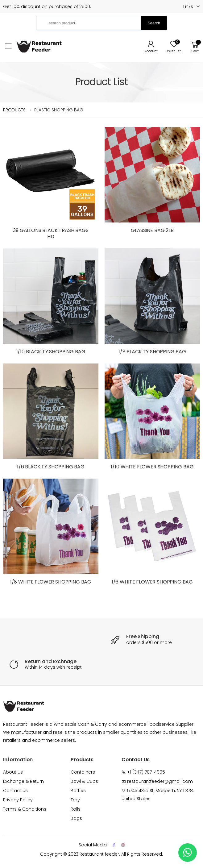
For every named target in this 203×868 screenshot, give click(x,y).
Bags (76, 818)
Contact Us (15, 791)
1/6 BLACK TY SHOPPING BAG (51, 467)
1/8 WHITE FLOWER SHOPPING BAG (51, 582)
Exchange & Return (23, 781)
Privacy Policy (18, 800)
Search (154, 23)
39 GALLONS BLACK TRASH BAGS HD (51, 233)
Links (188, 6)
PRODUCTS (14, 110)
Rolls (76, 809)
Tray (75, 800)
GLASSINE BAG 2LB (152, 230)
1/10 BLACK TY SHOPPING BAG (51, 352)
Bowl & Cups (84, 781)
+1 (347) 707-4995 (146, 772)
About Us (13, 772)
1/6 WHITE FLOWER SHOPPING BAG (152, 582)
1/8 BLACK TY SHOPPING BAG (152, 352)
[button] (195, 46)
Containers (83, 772)
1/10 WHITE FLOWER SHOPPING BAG (152, 467)
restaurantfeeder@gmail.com (160, 781)
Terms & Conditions (25, 809)
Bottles (78, 791)
